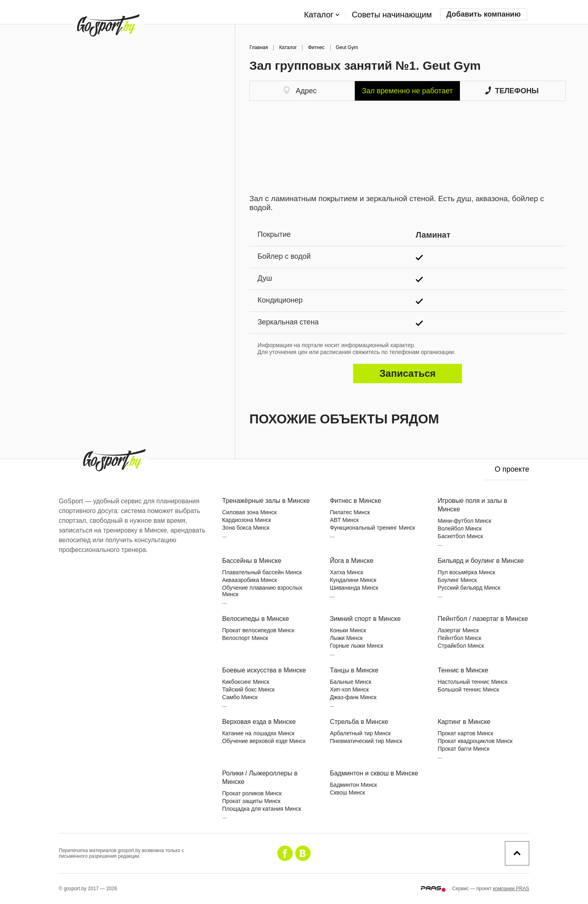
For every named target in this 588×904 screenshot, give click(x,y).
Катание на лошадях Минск (258, 733)
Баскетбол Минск (460, 536)
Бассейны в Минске (252, 561)
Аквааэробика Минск (250, 580)
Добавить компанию (484, 14)
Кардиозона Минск (247, 520)
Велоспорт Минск (245, 638)
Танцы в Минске (354, 670)
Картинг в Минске (464, 722)
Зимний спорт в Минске (365, 619)
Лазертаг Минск (458, 630)
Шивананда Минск (354, 588)
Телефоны (512, 91)
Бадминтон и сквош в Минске (374, 773)
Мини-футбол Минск (464, 521)
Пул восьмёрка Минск (466, 572)
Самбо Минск (240, 697)
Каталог (322, 15)
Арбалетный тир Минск (360, 733)
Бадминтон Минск (353, 785)
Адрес (300, 90)
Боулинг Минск (457, 580)
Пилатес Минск (350, 512)
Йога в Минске (351, 561)
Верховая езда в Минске (259, 722)
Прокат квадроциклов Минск (475, 741)
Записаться (408, 373)
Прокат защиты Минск (251, 801)
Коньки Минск (348, 630)
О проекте (512, 469)
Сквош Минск (347, 792)
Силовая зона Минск (249, 512)
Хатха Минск (346, 572)
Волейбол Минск (460, 528)
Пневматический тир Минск (366, 741)
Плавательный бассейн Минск (262, 572)
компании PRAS (511, 889)
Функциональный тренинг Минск (372, 528)
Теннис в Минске (463, 670)
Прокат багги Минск (464, 749)
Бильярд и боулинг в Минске (481, 561)
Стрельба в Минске (359, 722)
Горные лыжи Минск (356, 646)
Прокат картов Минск (465, 733)
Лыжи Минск (346, 638)
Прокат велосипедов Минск (258, 630)
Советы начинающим (392, 15)
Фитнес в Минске (355, 501)
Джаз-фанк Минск (353, 697)
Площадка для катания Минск (262, 809)
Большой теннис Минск (468, 689)
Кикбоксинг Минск (246, 682)
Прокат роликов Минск (252, 793)
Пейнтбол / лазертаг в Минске (483, 619)
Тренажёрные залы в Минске (266, 501)
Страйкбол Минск (461, 646)
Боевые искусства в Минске (264, 670)
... (225, 535)
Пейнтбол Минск (459, 638)
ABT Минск (344, 520)
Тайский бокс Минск (249, 689)
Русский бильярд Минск (469, 588)
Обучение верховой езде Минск (264, 741)
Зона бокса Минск (246, 528)
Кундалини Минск (353, 580)
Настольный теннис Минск (472, 682)
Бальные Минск (350, 682)
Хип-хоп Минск (349, 689)
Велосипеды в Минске (256, 619)
